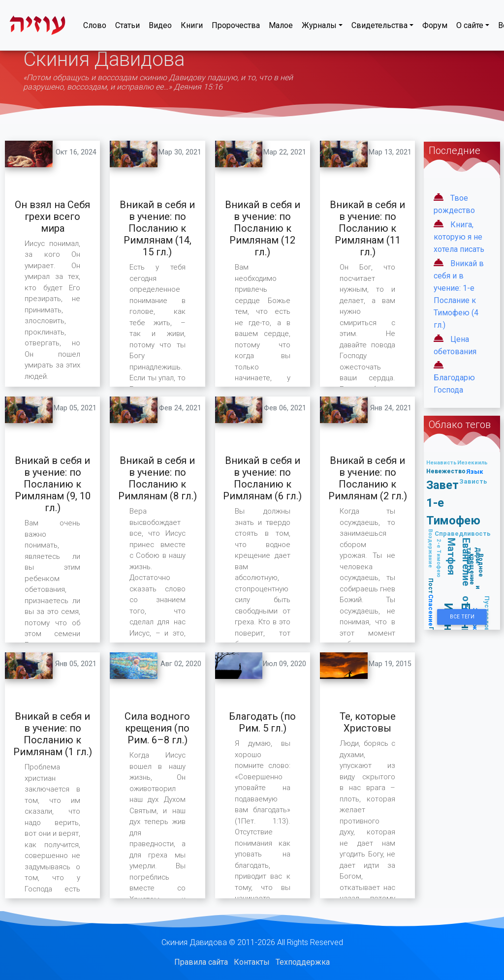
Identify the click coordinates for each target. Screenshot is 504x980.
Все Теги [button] (462, 617)
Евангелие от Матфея (459, 573)
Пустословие (487, 618)
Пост (431, 586)
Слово (95, 27)
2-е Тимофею (439, 558)
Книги (192, 27)
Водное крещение (477, 569)
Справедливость (463, 534)
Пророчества (236, 27)
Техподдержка (303, 962)
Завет (442, 485)
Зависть (473, 481)
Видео (160, 27)
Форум (435, 27)
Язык (475, 472)
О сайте (470, 27)
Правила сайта (201, 962)
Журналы (319, 27)
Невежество (446, 471)
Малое (281, 27)
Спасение (431, 610)
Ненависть (441, 462)
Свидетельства (379, 27)
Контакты (252, 962)
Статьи (127, 27)
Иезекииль (472, 462)
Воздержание (431, 548)
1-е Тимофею (453, 511)
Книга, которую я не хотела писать (459, 237)
